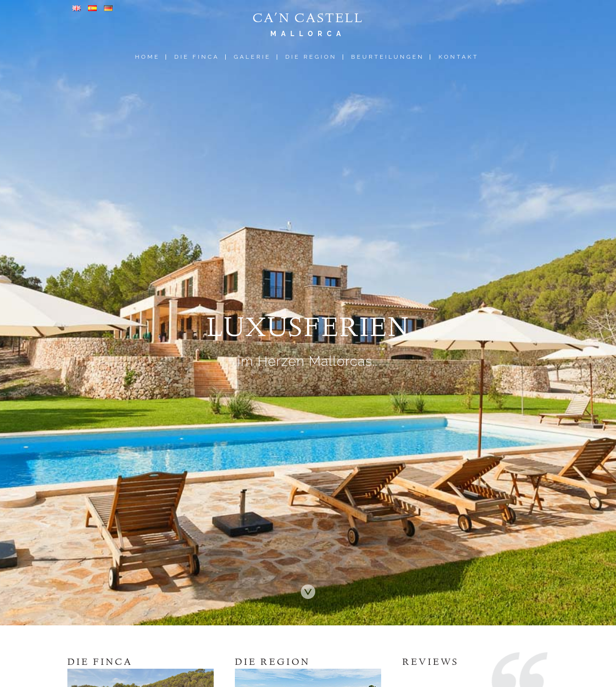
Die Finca (197, 57)
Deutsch (108, 8)
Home (147, 57)
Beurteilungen (388, 57)
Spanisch (92, 8)
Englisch (77, 8)
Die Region (311, 57)
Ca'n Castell (308, 19)
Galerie (252, 57)
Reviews (431, 663)
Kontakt (458, 57)
